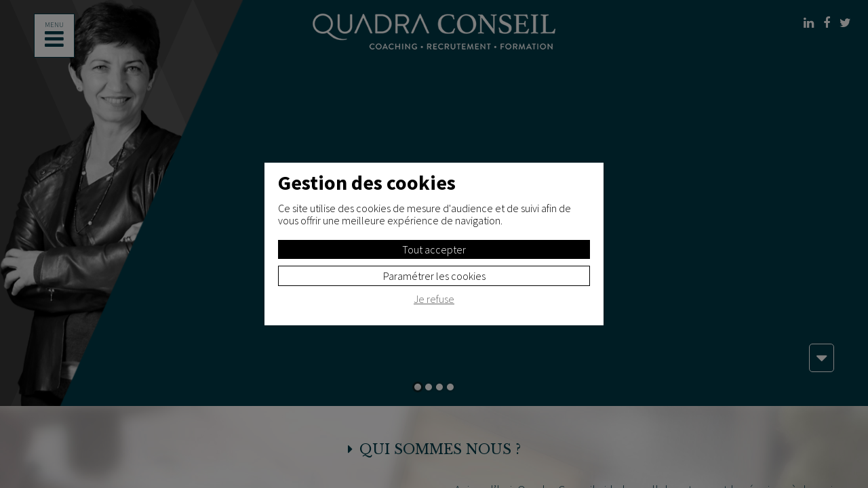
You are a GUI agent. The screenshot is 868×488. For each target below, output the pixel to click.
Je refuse (434, 299)
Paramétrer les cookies (434, 276)
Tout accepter (434, 249)
